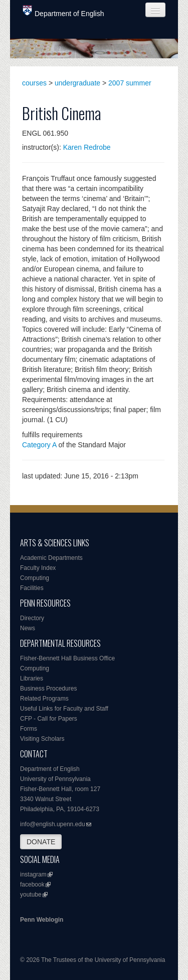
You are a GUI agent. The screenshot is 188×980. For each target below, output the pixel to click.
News (28, 628)
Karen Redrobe (87, 147)
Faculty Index (38, 568)
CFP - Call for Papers (49, 719)
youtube (31, 895)
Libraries (32, 678)
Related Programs (44, 699)
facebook (32, 885)
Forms (29, 729)
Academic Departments (51, 558)
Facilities (32, 588)
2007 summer (130, 83)
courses (34, 83)
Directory (32, 618)
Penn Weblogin (42, 920)
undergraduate (77, 83)
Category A (39, 445)
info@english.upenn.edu (53, 824)
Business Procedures (48, 689)
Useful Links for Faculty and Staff (64, 709)
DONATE (41, 842)
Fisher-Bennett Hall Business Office (67, 658)
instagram (33, 874)
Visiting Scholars (42, 739)
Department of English (63, 11)
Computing (35, 578)
